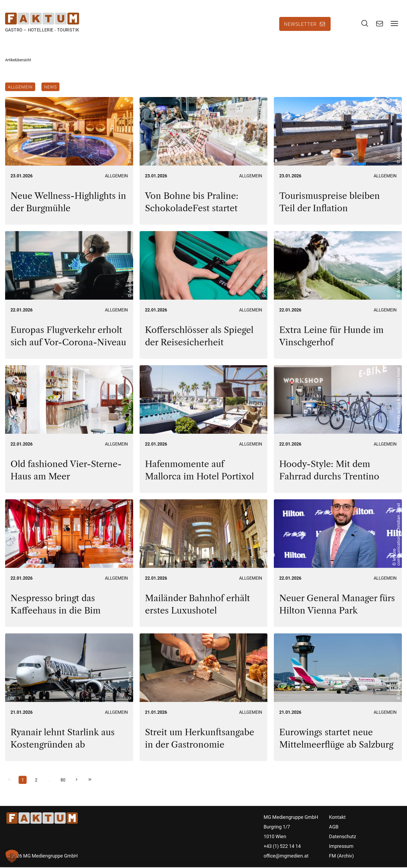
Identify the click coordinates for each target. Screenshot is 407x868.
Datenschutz (343, 837)
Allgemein (20, 87)
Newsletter (300, 24)
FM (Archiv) (341, 857)
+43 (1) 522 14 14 (282, 847)
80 (63, 781)
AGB (334, 828)
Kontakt (337, 818)
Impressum (341, 847)
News (51, 87)
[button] (12, 856)
